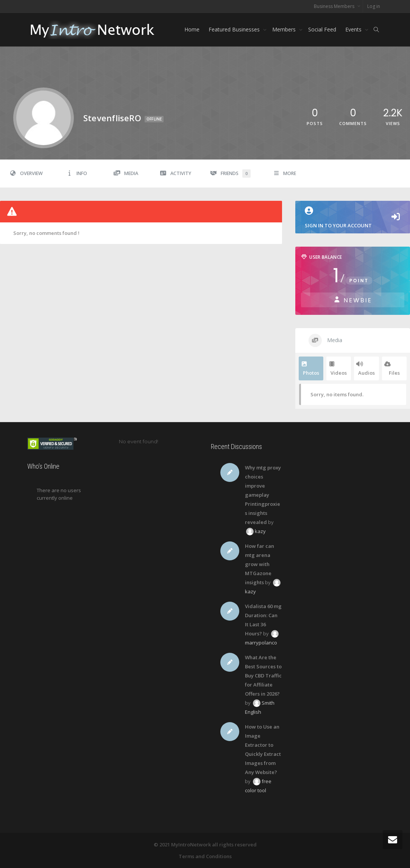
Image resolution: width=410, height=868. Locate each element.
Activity (176, 173)
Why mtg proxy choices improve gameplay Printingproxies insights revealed (263, 495)
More (285, 173)
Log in (374, 6)
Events (354, 29)
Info (77, 173)
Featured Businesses (235, 29)
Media (126, 173)
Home (192, 29)
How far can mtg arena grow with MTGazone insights (260, 564)
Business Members (335, 6)
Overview (26, 173)
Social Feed (322, 29)
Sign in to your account (338, 218)
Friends (230, 174)
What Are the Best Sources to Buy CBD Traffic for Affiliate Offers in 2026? (263, 676)
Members (285, 29)
